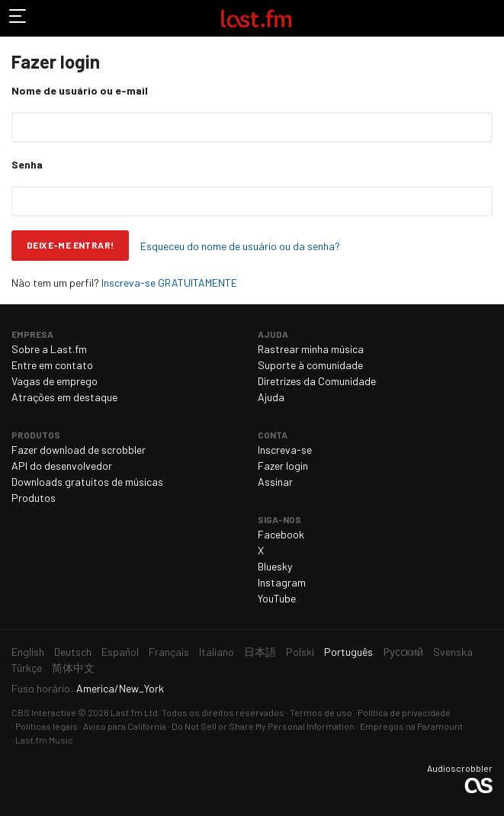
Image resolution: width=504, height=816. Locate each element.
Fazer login (283, 466)
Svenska (453, 652)
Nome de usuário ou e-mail (80, 90)
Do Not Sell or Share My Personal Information (263, 726)
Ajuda (271, 397)
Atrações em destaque (64, 397)
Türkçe (27, 668)
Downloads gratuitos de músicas (87, 482)
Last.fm (256, 18)
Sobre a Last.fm (49, 349)
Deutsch (73, 652)
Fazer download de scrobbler (79, 450)
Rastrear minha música (311, 349)
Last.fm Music (44, 740)
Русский (403, 652)
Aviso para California (125, 726)
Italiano (217, 652)
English (28, 652)
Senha (27, 164)
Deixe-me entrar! (70, 245)
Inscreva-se (285, 450)
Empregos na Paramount (411, 726)
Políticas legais (47, 726)
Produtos (34, 498)
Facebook (281, 534)
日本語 (260, 652)
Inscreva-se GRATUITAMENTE (169, 283)
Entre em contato (52, 365)
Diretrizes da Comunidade (317, 381)
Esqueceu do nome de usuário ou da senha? (240, 246)
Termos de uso (321, 712)
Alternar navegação (18, 18)
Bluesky (275, 566)
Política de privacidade (404, 712)
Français (169, 652)
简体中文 (73, 668)
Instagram (282, 582)
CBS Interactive (44, 712)
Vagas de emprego (55, 381)
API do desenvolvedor (62, 466)
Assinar (275, 482)
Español (120, 652)
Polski (300, 652)
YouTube (277, 598)
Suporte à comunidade (310, 365)
